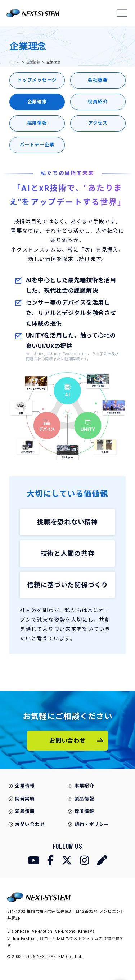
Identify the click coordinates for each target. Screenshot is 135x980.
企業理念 (37, 102)
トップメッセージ (37, 80)
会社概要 (98, 80)
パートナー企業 (37, 145)
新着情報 (25, 811)
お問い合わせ (30, 824)
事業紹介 (84, 786)
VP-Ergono (65, 931)
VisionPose (18, 931)
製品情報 (84, 799)
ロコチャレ (50, 939)
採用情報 (37, 123)
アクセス (98, 123)
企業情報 (33, 62)
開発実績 (25, 799)
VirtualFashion (22, 939)
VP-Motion (42, 931)
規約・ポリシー (92, 824)
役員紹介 (98, 102)
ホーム (15, 62)
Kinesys (86, 931)
